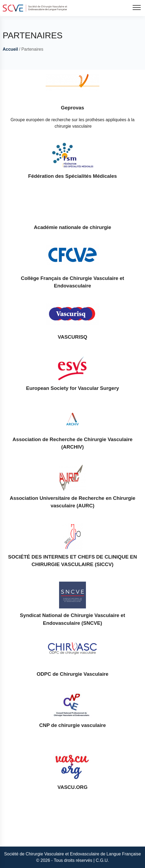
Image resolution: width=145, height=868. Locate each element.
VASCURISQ (73, 337)
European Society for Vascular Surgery (73, 388)
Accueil (10, 49)
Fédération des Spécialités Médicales (73, 176)
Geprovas (73, 108)
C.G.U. (102, 860)
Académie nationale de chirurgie (73, 227)
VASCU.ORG (73, 787)
